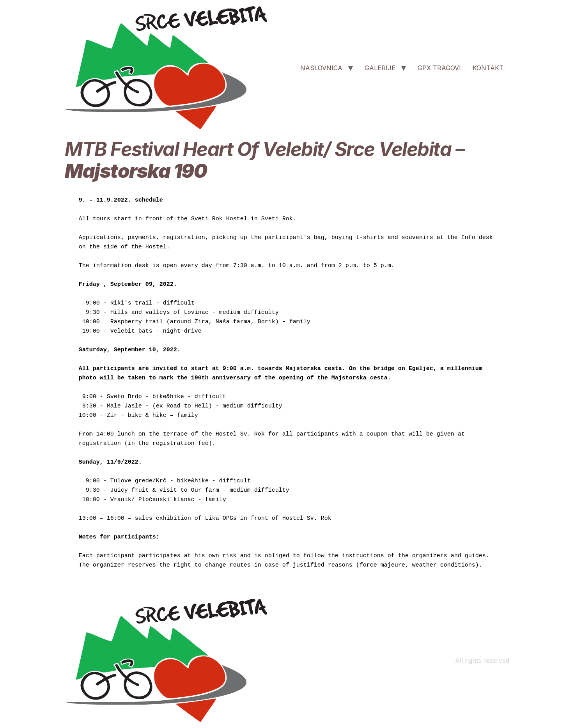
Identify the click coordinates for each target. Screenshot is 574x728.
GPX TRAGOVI (439, 68)
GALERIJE (380, 68)
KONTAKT (488, 68)
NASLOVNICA (321, 68)
